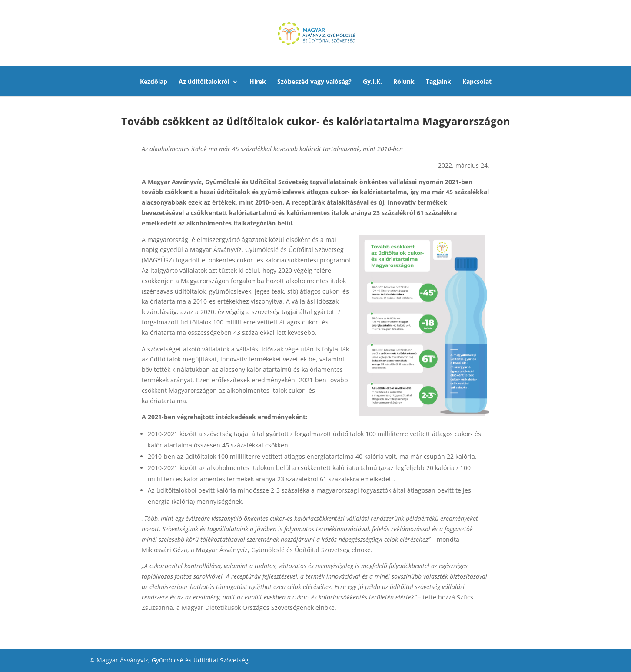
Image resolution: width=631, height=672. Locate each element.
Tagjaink (438, 82)
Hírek (258, 82)
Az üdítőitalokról (204, 82)
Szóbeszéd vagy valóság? (314, 82)
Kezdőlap (154, 82)
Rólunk (404, 82)
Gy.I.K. (372, 82)
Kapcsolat (477, 82)
